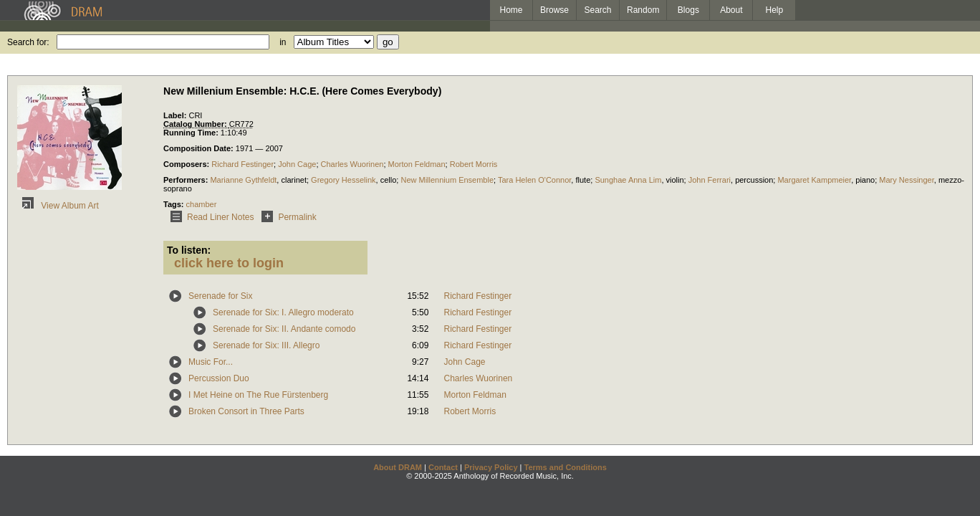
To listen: (189, 250)
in (283, 42)
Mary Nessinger (906, 180)
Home (511, 10)
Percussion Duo (219, 378)
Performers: (187, 180)
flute (583, 180)
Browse (554, 10)
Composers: (187, 164)
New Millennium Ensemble (447, 180)
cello (389, 180)
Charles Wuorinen (352, 164)
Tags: (175, 204)
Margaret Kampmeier (814, 180)
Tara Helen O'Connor (534, 180)
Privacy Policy (491, 467)
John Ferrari (710, 180)
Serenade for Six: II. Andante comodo (284, 329)
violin (675, 180)
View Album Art (58, 206)
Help (775, 10)
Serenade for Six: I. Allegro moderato (283, 312)
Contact (443, 467)
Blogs (688, 10)
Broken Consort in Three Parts (246, 411)
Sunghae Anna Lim (628, 180)
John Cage (297, 164)
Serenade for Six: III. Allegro (266, 345)
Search (598, 10)
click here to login (229, 263)
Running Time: (192, 133)
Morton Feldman (417, 164)
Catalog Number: (196, 124)
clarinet (293, 180)
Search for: (28, 42)
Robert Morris (474, 164)
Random (643, 10)
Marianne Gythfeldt (243, 180)
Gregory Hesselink (343, 180)
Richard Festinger (242, 164)
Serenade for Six (220, 296)
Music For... (211, 362)
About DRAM (398, 467)
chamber (202, 204)
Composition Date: (200, 148)
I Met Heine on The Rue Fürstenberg (258, 395)
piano (865, 180)
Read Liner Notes (210, 217)
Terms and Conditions (566, 467)
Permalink (286, 217)
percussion (754, 180)
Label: (176, 115)
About (731, 10)
